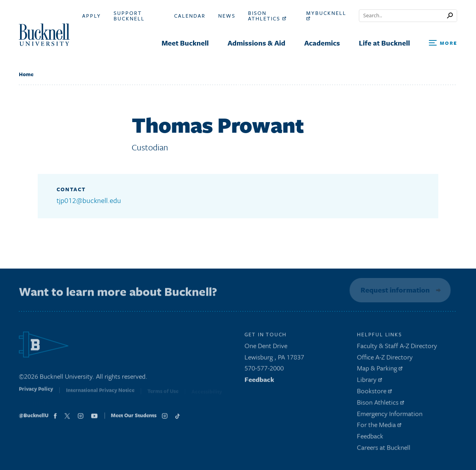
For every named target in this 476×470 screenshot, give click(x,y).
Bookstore (374, 392)
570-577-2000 (264, 370)
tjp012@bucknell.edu (89, 200)
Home (26, 74)
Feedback (259, 381)
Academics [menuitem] (322, 43)
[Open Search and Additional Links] (443, 43)
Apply (92, 16)
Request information (394, 290)
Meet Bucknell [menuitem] (185, 43)
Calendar (190, 16)
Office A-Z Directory (385, 359)
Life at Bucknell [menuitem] (384, 43)
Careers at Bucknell (384, 449)
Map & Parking (380, 370)
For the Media (379, 427)
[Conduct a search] (403, 16)
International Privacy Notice (100, 393)
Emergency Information (390, 415)
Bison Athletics (267, 16)
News (227, 16)
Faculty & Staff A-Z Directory (397, 347)
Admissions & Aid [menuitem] (256, 43)
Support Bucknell (129, 16)
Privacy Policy (36, 393)
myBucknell (326, 15)
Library (369, 381)
